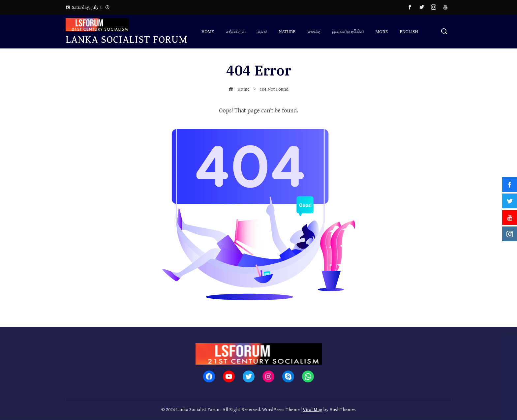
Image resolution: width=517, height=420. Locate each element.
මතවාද (314, 31)
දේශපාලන (236, 31)
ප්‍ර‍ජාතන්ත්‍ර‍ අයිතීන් (348, 31)
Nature (287, 31)
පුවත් (262, 31)
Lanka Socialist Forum (127, 40)
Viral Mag (313, 410)
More (382, 31)
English (409, 31)
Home (208, 31)
